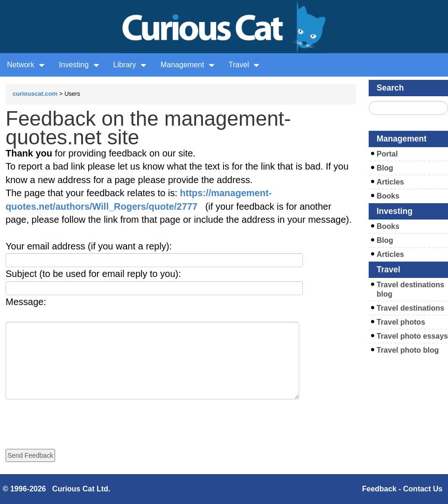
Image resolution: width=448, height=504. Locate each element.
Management (188, 65)
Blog (385, 168)
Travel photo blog (408, 350)
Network (26, 65)
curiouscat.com (35, 94)
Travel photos (401, 322)
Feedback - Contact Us (402, 489)
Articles (390, 182)
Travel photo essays (412, 336)
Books (388, 196)
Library (130, 65)
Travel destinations (410, 308)
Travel (244, 65)
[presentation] (77, 418)
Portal (387, 154)
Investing (79, 65)
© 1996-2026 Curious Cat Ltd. (57, 489)
